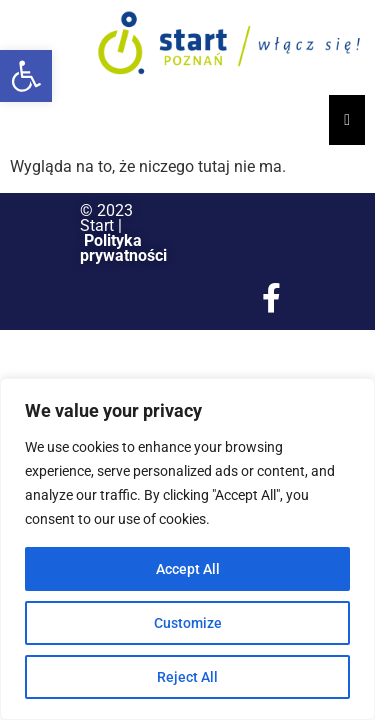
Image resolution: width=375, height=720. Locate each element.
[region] (187, 549)
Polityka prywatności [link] (123, 248)
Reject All (187, 677)
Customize (188, 623)
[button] (26, 76)
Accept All (188, 569)
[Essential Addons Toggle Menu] (347, 120)
